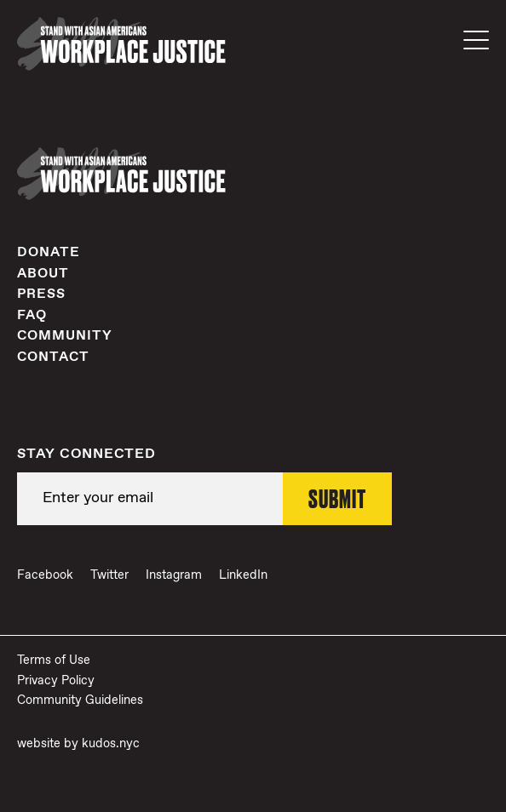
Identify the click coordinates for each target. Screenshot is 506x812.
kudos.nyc (111, 744)
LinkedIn (243, 575)
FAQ (32, 315)
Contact (53, 357)
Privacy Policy (56, 681)
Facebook (45, 575)
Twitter (109, 575)
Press (41, 294)
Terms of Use (54, 660)
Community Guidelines (80, 700)
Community (65, 336)
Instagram (174, 575)
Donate (49, 252)
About (43, 274)
